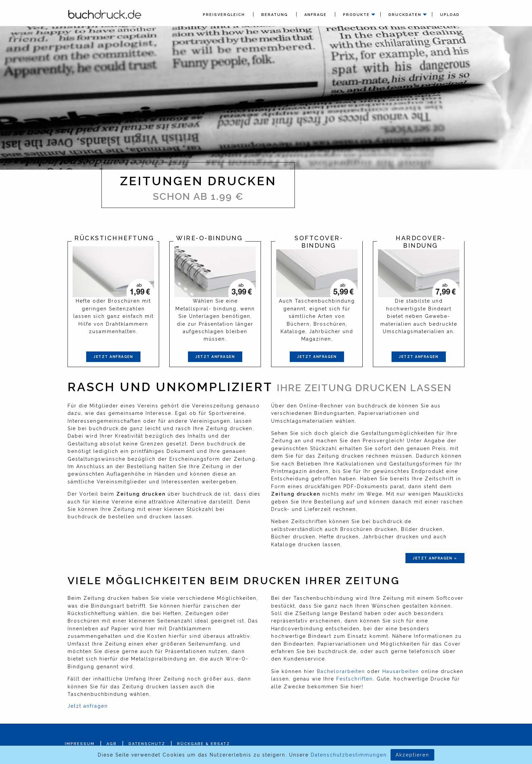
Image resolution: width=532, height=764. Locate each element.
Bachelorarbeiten (341, 671)
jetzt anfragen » (435, 558)
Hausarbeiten (401, 671)
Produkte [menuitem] (356, 15)
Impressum (80, 744)
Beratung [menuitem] (275, 15)
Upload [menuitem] (450, 15)
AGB (112, 744)
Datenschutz (147, 744)
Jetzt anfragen (113, 357)
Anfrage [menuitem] (316, 15)
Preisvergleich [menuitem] (224, 15)
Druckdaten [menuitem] (405, 15)
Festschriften (355, 679)
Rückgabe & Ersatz (204, 744)
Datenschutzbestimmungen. (350, 755)
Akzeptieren (412, 755)
